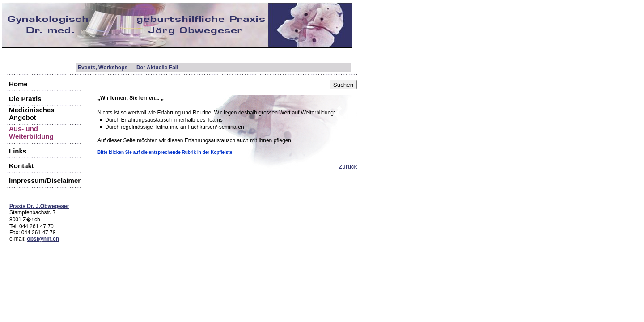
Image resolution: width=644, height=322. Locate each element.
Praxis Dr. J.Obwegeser (39, 206)
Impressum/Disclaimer (45, 180)
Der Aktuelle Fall (157, 68)
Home (18, 84)
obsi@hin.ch (43, 239)
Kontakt (21, 166)
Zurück (348, 167)
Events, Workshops (103, 68)
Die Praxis (25, 99)
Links (18, 151)
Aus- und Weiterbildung (31, 132)
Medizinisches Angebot (32, 114)
